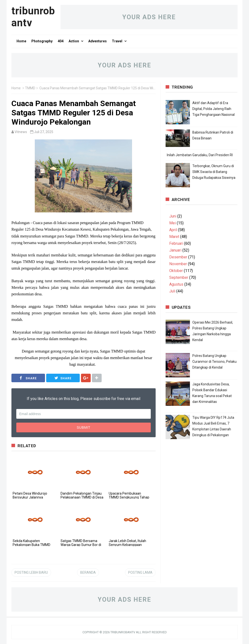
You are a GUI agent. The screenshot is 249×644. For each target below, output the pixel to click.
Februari (176, 243)
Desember (178, 257)
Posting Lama (140, 572)
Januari (175, 250)
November (178, 264)
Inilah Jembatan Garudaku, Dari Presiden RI (200, 155)
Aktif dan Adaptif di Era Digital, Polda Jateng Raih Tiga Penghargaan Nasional (213, 109)
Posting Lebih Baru (31, 572)
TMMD (30, 88)
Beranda (88, 572)
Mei (173, 223)
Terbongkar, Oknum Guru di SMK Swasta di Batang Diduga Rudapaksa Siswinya (214, 172)
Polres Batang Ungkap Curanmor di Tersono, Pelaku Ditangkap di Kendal (214, 362)
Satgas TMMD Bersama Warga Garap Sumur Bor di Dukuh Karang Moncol (81, 545)
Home (16, 88)
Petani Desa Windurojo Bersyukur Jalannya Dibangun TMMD (30, 497)
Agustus (176, 284)
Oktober (176, 271)
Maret (174, 237)
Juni (173, 216)
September (179, 277)
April (173, 230)
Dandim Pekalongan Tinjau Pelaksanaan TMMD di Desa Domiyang (82, 497)
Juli (172, 291)
